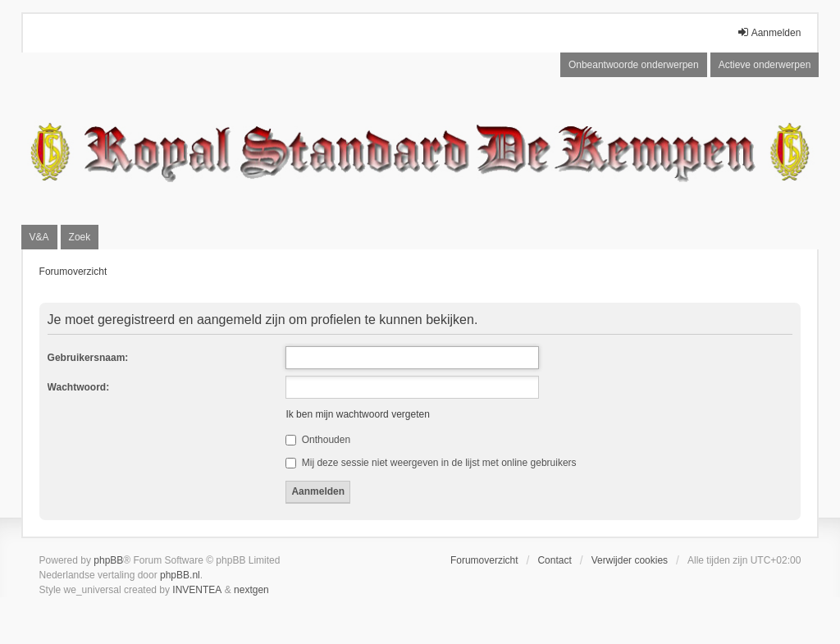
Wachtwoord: (79, 387)
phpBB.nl (180, 575)
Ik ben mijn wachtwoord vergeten (357, 414)
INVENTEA (197, 590)
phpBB (108, 560)
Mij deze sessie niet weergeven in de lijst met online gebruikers (431, 463)
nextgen (251, 590)
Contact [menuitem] (554, 560)
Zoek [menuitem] (80, 237)
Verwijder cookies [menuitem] (630, 560)
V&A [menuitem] (39, 237)
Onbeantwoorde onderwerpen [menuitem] (634, 65)
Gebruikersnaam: (88, 358)
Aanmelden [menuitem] (769, 32)
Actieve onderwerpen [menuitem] (765, 65)
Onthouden (318, 440)
